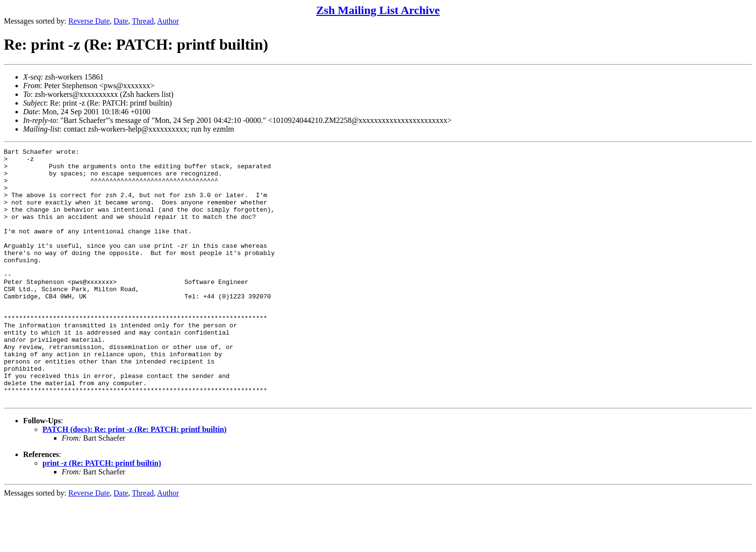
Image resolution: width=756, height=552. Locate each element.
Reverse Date (89, 21)
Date (121, 21)
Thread (142, 21)
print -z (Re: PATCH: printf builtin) (102, 514)
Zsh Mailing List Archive (378, 10)
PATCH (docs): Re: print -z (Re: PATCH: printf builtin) (135, 480)
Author (168, 21)
